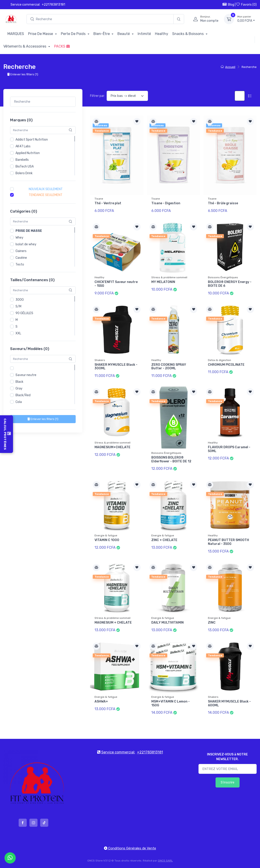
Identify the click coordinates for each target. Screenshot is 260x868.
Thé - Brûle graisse (223, 203)
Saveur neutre (26, 375)
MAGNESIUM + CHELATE (113, 623)
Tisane (99, 199)
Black (19, 382)
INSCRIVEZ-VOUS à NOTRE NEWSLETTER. (227, 757)
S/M (18, 306)
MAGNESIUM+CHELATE (112, 447)
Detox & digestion (219, 360)
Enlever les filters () (23, 74)
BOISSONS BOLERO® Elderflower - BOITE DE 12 (171, 459)
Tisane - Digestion (166, 203)
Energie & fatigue (106, 535)
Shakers (100, 360)
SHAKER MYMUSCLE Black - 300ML (116, 367)
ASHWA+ (101, 702)
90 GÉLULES (24, 313)
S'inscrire (228, 782)
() (43, 419)
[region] (43, 156)
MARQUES (16, 34)
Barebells (22, 160)
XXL (18, 333)
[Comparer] (96, 122)
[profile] (204, 19)
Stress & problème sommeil (169, 277)
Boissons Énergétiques (223, 277)
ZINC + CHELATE (164, 540)
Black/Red (23, 395)
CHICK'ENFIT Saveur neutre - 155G (116, 284)
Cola (19, 402)
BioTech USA (25, 166)
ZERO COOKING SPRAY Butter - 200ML (169, 367)
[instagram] (33, 823)
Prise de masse (29, 231)
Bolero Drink (24, 173)
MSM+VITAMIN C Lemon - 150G (171, 703)
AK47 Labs (23, 146)
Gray (19, 389)
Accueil (228, 67)
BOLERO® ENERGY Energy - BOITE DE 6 (230, 284)
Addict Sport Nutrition (32, 140)
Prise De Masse (41, 34)
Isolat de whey (26, 245)
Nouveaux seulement (46, 189)
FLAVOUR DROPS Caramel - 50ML (229, 449)
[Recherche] (179, 19)
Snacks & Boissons (188, 34)
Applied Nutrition (28, 153)
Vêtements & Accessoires (25, 46)
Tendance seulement (46, 195)
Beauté (124, 34)
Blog (228, 4)
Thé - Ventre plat (108, 203)
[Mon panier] (229, 19)
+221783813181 (53, 5)
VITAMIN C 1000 (107, 540)
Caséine (21, 258)
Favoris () (246, 4)
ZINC (212, 623)
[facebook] (23, 823)
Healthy (162, 34)
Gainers (21, 251)
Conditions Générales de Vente (130, 848)
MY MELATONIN (163, 282)
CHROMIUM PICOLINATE (226, 365)
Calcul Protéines (7, 434)
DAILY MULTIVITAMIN (167, 623)
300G (20, 300)
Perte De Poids (74, 34)
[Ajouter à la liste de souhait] (137, 122)
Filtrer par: (97, 96)
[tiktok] (44, 823)
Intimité (144, 34)
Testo (20, 265)
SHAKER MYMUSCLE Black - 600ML (229, 703)
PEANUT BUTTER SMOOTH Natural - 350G (228, 542)
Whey (19, 238)
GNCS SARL (165, 861)
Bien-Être (102, 34)
